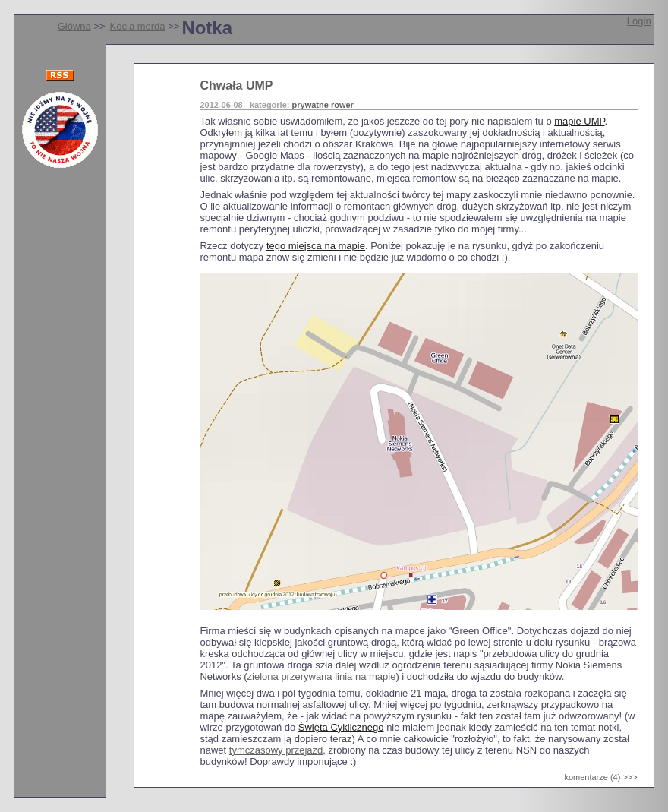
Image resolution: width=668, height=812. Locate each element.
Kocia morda (138, 26)
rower (342, 105)
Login (639, 21)
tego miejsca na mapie (316, 246)
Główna (74, 26)
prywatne (310, 105)
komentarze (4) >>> (600, 777)
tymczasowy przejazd (276, 750)
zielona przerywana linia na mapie (322, 676)
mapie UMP (579, 121)
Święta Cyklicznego (341, 727)
